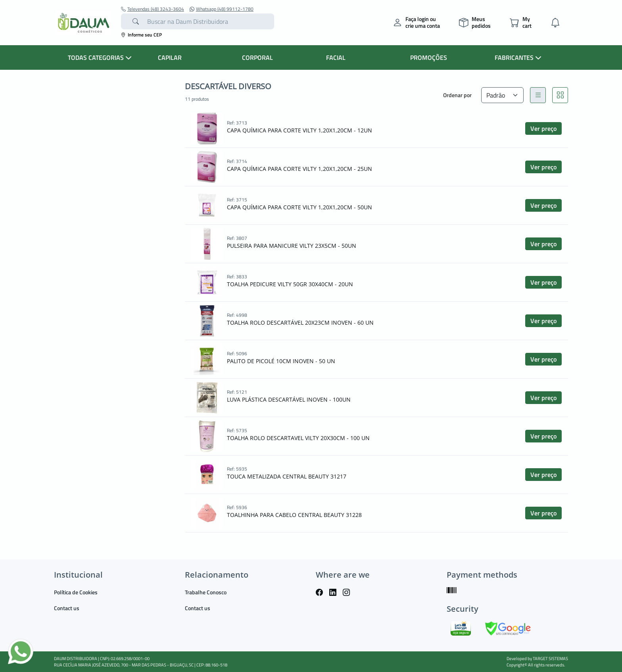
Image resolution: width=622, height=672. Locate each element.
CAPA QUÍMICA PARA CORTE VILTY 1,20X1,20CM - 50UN (299, 207)
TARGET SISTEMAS (550, 659)
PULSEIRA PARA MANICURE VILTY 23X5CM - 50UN (292, 246)
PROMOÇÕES (429, 57)
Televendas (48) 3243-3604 (153, 9)
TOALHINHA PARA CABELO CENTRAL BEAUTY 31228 (294, 515)
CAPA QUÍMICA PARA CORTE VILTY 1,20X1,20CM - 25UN (299, 169)
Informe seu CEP (141, 35)
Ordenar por (457, 95)
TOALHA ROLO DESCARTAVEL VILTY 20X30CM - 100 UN (298, 438)
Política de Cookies (76, 592)
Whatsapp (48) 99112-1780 (222, 9)
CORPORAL (257, 57)
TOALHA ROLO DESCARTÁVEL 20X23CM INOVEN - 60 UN (300, 323)
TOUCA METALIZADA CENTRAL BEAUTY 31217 (287, 476)
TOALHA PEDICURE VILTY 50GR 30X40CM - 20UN (290, 284)
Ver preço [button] (543, 128)
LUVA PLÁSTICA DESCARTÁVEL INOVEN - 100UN (289, 399)
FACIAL (336, 57)
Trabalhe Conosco (206, 592)
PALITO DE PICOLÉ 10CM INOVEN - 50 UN (281, 361)
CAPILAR (170, 57)
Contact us (67, 608)
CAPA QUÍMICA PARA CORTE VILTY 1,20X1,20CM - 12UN (299, 130)
